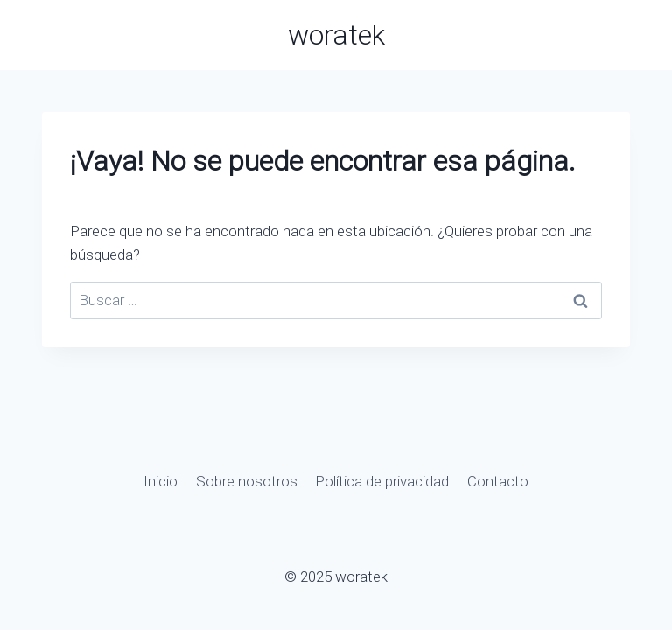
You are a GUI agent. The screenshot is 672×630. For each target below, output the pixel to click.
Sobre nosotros (247, 481)
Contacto (498, 481)
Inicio (161, 481)
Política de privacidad (382, 481)
